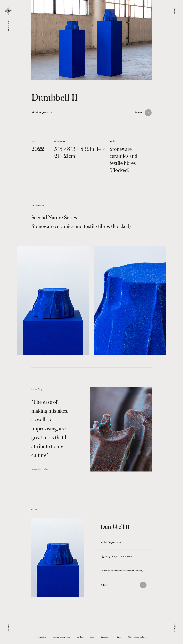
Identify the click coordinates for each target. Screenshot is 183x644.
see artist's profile (39, 469)
